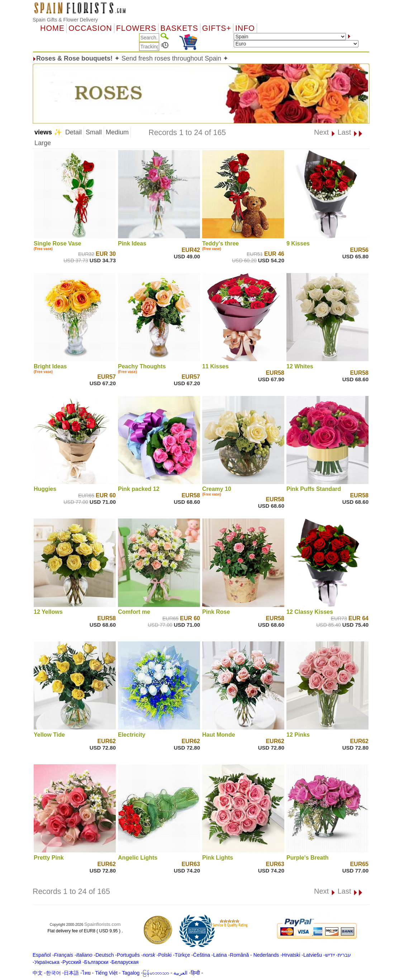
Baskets (179, 28)
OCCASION (90, 28)
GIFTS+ (217, 28)
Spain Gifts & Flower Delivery (65, 20)
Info (245, 28)
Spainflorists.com (102, 924)
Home (52, 28)
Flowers (136, 28)
